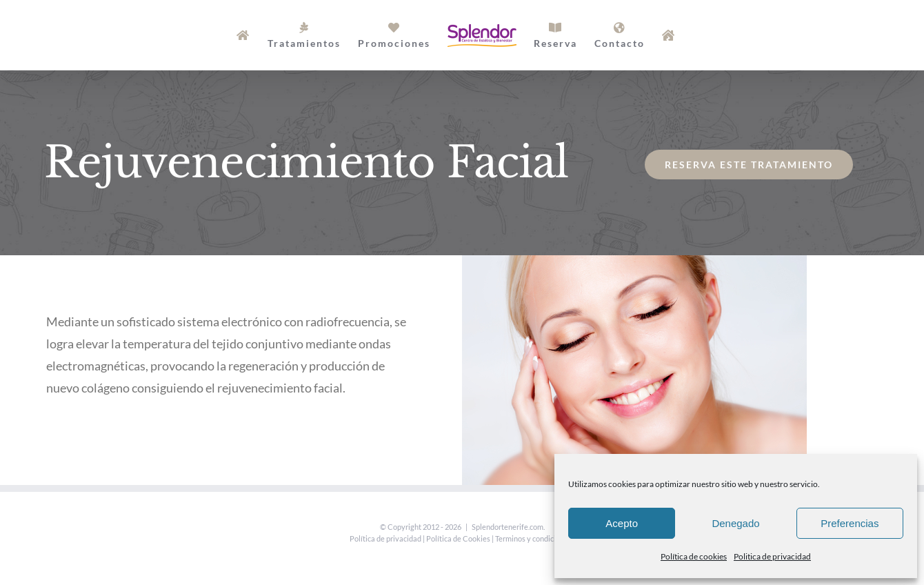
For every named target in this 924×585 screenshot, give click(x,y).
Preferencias (850, 523)
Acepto (622, 523)
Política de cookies (694, 556)
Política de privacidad (385, 538)
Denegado (735, 523)
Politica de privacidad (772, 556)
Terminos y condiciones (533, 538)
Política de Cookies (458, 538)
